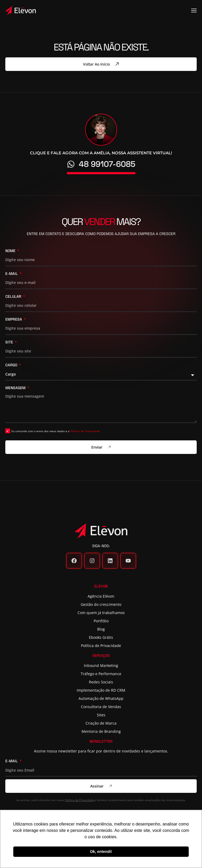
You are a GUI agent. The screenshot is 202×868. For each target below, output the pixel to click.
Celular (14, 297)
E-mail (12, 274)
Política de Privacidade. (85, 431)
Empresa (14, 320)
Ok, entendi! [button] (101, 852)
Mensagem (16, 388)
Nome (11, 251)
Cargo (12, 365)
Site (10, 342)
